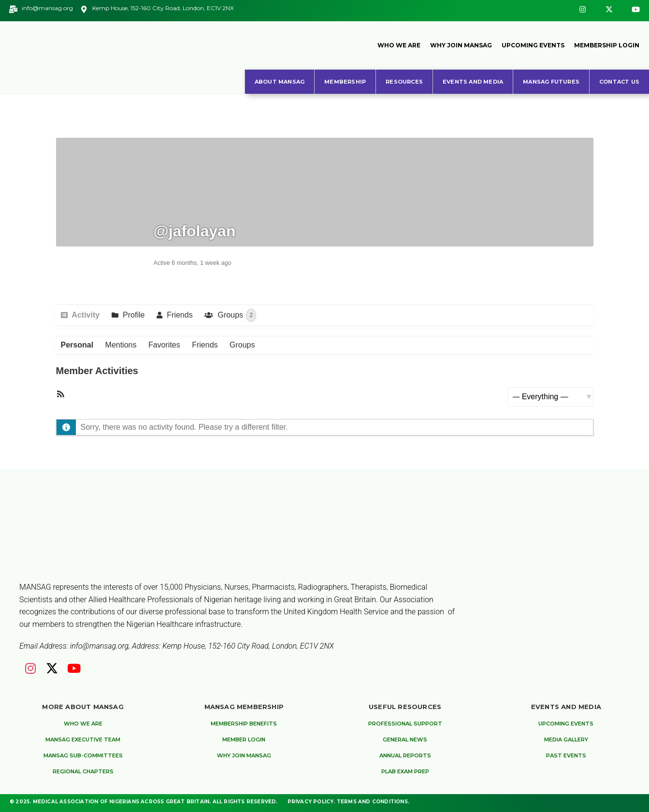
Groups (236, 315)
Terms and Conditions (372, 802)
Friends (179, 315)
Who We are (83, 724)
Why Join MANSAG (461, 45)
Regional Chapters (83, 771)
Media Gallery (566, 739)
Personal (77, 345)
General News (405, 739)
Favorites (164, 345)
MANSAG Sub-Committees (83, 755)
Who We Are (399, 45)
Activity (85, 315)
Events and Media (473, 82)
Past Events (566, 755)
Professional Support (405, 724)
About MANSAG (280, 82)
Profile (133, 315)
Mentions (121, 345)
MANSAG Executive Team (83, 739)
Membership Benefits (244, 724)
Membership (345, 82)
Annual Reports (405, 755)
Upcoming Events (533, 45)
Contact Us (619, 82)
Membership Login (607, 45)
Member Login (244, 739)
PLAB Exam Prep (405, 771)
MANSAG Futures (551, 82)
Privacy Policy (311, 802)
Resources (404, 82)
